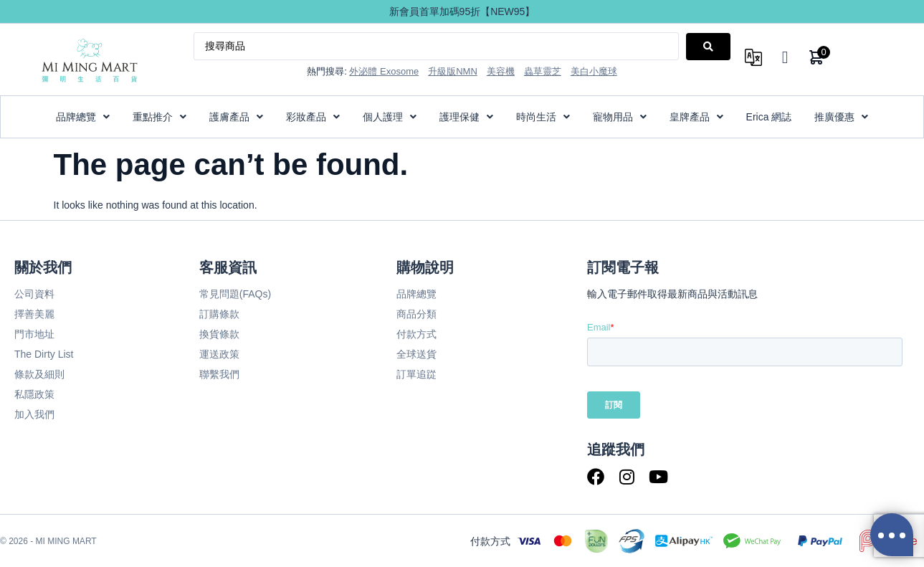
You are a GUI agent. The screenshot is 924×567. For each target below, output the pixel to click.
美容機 (501, 71)
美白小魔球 (594, 71)
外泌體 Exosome (384, 71)
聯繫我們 (219, 374)
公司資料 (34, 294)
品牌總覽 (416, 294)
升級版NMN (453, 71)
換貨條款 (219, 334)
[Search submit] (708, 47)
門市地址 (34, 334)
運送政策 (219, 354)
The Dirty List (44, 354)
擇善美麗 (34, 314)
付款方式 (416, 334)
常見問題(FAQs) (235, 294)
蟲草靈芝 (543, 71)
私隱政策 (34, 394)
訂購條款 (219, 314)
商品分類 (416, 314)
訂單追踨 (416, 374)
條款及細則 (39, 374)
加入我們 (34, 414)
